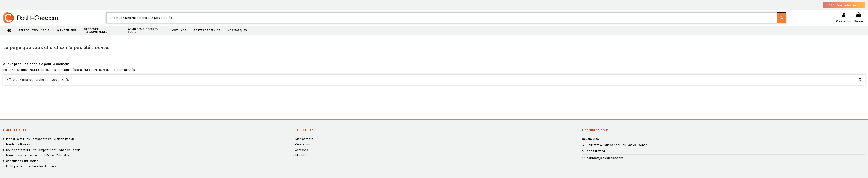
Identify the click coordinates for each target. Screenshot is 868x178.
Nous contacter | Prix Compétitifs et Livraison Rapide (43, 150)
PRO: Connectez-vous (844, 5)
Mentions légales (18, 144)
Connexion (303, 144)
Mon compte (304, 139)
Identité (301, 155)
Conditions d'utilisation (22, 161)
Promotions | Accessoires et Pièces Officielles (38, 155)
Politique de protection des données (31, 166)
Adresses (302, 150)
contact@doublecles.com (605, 158)
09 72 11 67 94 (596, 151)
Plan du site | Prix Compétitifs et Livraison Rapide (40, 139)
